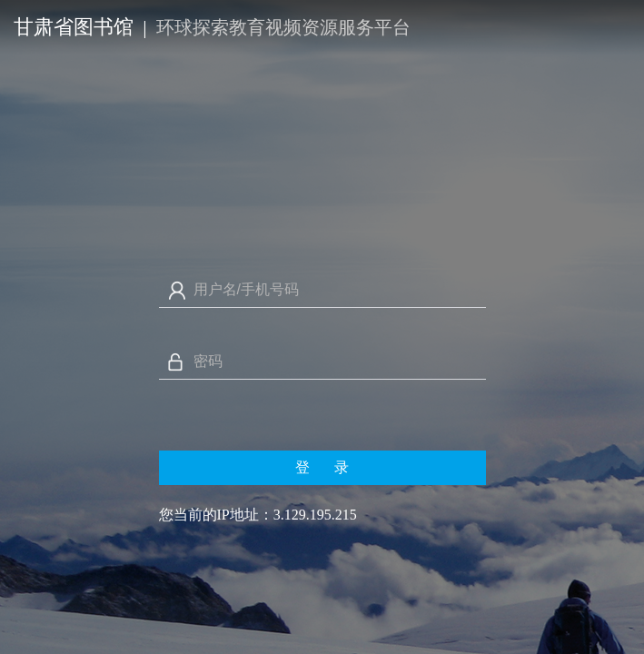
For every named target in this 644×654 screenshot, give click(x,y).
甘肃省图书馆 (74, 27)
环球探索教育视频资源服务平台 (283, 27)
